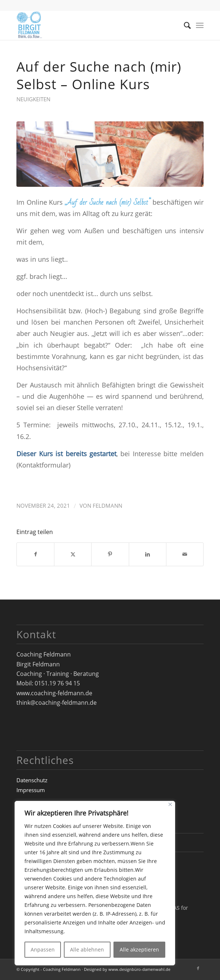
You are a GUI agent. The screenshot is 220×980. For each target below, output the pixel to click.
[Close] (170, 804)
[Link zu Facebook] (198, 968)
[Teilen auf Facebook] (35, 554)
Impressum (31, 790)
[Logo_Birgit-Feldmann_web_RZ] (91, 25)
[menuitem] (184, 25)
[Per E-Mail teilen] (185, 554)
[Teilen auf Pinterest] (110, 554)
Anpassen (43, 949)
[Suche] (184, 25)
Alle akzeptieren (139, 949)
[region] (95, 883)
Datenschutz (32, 780)
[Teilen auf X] (73, 554)
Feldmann (107, 506)
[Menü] (200, 25)
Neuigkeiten (33, 99)
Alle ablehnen (87, 949)
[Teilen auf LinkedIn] (148, 554)
